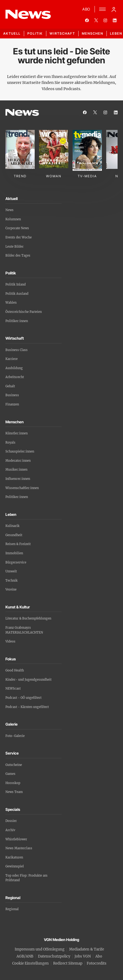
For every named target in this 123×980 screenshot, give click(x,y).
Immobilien (14, 553)
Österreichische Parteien (24, 312)
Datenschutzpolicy (54, 956)
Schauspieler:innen (20, 451)
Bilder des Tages (18, 255)
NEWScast (13, 689)
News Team (14, 792)
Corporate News (17, 228)
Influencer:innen (18, 479)
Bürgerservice (16, 562)
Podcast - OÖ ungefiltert (23, 698)
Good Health (15, 670)
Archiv (10, 830)
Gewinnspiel (15, 866)
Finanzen (12, 404)
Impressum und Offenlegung (40, 949)
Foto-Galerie (15, 736)
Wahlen (11, 303)
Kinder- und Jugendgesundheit (28, 680)
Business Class (17, 350)
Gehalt (10, 386)
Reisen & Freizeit (18, 544)
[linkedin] (115, 20)
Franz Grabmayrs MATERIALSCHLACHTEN (24, 630)
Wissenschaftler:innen (22, 488)
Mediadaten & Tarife (87, 949)
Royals (10, 443)
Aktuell (12, 33)
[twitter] (96, 20)
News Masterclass (19, 848)
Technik (12, 581)
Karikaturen (14, 857)
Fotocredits (97, 963)
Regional (12, 909)
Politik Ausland (17, 294)
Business (12, 395)
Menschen (93, 33)
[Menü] (102, 9)
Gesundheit (14, 535)
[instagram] (105, 20)
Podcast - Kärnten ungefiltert (27, 707)
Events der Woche (19, 237)
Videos (10, 641)
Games (10, 774)
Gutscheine (14, 765)
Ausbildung (14, 368)
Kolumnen (13, 219)
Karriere (12, 359)
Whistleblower (16, 839)
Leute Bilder (14, 247)
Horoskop (13, 783)
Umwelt (11, 571)
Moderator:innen (18, 461)
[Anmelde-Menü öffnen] (114, 9)
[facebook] (87, 20)
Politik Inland (16, 284)
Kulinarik (12, 526)
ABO (86, 9)
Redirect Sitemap (68, 963)
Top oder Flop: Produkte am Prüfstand (26, 878)
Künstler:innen (17, 433)
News (9, 210)
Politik (35, 33)
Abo (99, 956)
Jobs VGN (83, 956)
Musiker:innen (16, 470)
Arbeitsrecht (15, 377)
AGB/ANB (25, 956)
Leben (116, 33)
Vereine (11, 589)
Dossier (11, 821)
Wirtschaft (62, 33)
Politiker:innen (17, 321)
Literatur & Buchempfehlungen (28, 618)
